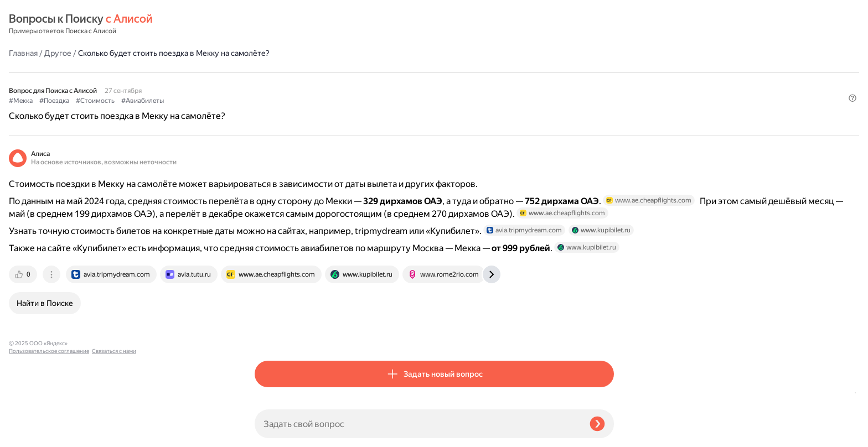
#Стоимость (341, 72)
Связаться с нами (31, 434)
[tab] (270, 326)
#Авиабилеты (388, 72)
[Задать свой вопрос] (418, 424)
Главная (269, 24)
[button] (607, 91)
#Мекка (267, 72)
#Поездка (300, 72)
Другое (304, 24)
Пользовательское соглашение (49, 426)
